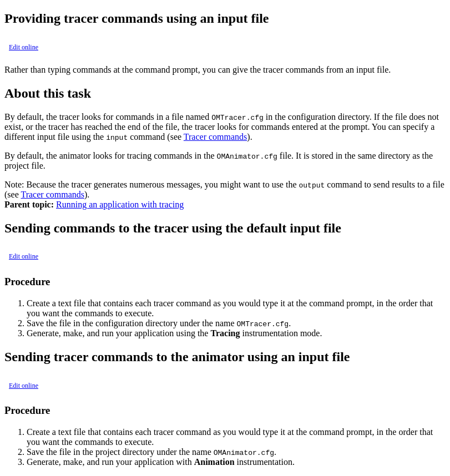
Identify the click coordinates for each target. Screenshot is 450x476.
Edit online (24, 47)
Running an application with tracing (120, 204)
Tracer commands (216, 137)
